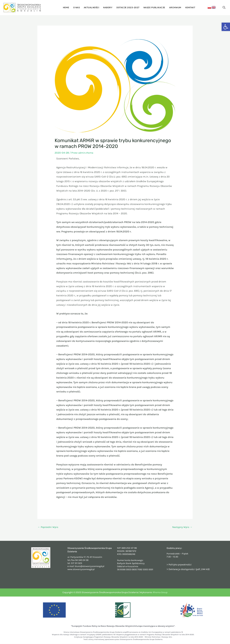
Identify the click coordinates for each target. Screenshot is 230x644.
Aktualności (93, 8)
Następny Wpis (182, 527)
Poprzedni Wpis (48, 527)
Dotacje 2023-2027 (128, 8)
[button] (226, 27)
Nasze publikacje (153, 8)
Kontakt (187, 8)
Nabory (108, 8)
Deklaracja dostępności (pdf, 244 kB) (190, 569)
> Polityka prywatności (180, 565)
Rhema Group (160, 593)
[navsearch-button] (224, 8)
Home (69, 8)
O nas (79, 8)
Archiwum (173, 8)
